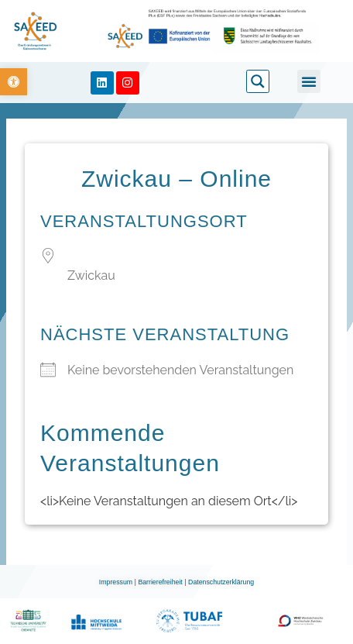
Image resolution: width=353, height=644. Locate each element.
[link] (14, 82)
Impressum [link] (117, 582)
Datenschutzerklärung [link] (221, 582)
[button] (309, 81)
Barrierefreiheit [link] (161, 582)
